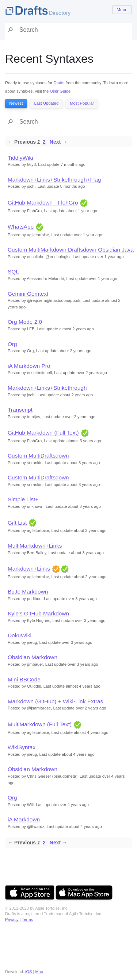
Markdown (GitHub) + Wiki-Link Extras (55, 701)
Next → (58, 142)
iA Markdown (24, 819)
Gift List (17, 523)
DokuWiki (20, 635)
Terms (27, 919)
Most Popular (82, 103)
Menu (122, 10)
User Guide (60, 91)
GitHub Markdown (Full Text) (43, 433)
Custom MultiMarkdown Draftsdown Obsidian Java (71, 250)
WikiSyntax (22, 747)
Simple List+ (23, 499)
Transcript (20, 410)
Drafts (59, 83)
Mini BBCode (24, 679)
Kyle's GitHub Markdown (38, 613)
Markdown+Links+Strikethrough (47, 388)
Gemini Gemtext (28, 294)
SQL (13, 271)
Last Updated (47, 103)
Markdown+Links (29, 569)
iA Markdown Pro (29, 366)
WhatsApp (21, 227)
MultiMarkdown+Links (35, 546)
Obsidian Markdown (33, 657)
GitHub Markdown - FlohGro (43, 203)
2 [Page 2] (44, 142)
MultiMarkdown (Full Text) (40, 724)
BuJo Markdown (28, 592)
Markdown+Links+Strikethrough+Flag (54, 180)
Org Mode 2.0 (25, 322)
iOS (28, 972)
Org (12, 344)
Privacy (12, 919)
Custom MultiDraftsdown (38, 456)
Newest (16, 103)
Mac (39, 972)
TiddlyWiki (20, 158)
